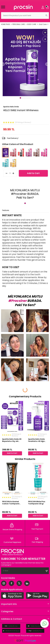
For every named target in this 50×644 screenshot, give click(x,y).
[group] (25, 63)
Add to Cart (33, 173)
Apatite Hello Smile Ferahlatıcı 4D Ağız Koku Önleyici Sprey (36, 440)
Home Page (5, 24)
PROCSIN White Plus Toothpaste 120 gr (37, 503)
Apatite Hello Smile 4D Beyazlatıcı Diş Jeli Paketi (12, 440)
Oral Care (43, 24)
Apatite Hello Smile (11, 107)
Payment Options (18, 210)
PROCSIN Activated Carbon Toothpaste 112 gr (11, 503)
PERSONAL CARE (19, 24)
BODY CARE (32, 24)
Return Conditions (34, 210)
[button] (20, 98)
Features (6, 210)
